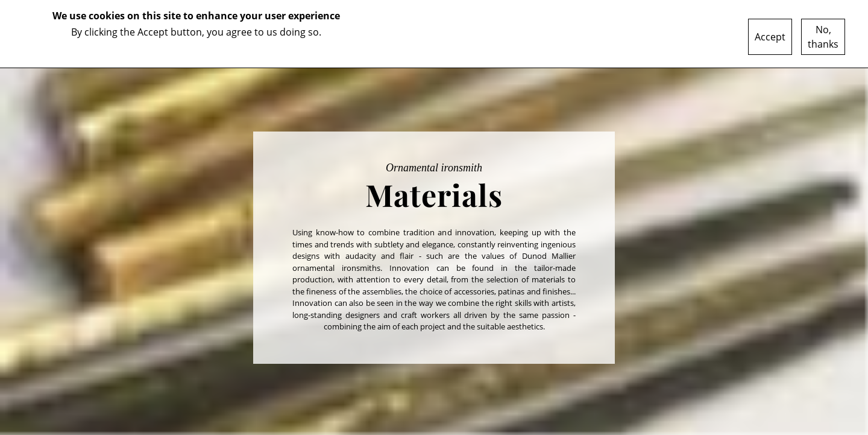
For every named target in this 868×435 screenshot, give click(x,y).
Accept (770, 37)
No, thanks (823, 37)
